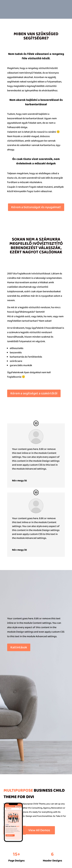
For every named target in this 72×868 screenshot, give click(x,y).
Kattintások (19, 647)
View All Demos (39, 830)
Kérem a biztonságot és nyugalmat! (36, 207)
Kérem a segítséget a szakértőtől (34, 393)
